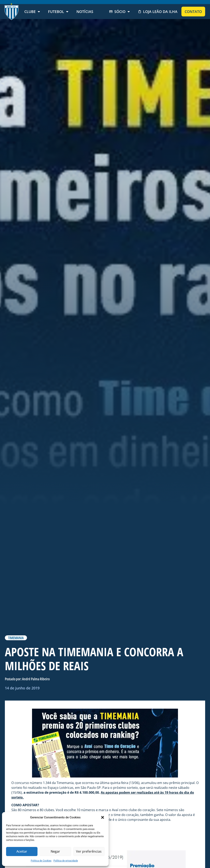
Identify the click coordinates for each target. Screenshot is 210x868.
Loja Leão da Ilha (158, 12)
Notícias (85, 12)
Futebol (58, 12)
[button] (103, 817)
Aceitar (22, 852)
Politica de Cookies (41, 861)
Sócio (119, 12)
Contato (193, 12)
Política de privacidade (66, 861)
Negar (55, 852)
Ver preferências (89, 852)
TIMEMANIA (16, 638)
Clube (32, 12)
